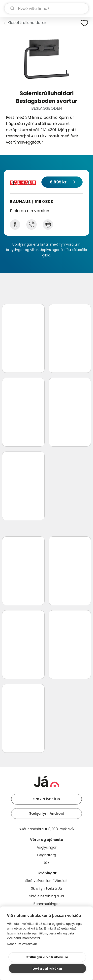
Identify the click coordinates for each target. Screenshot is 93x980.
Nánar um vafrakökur (22, 944)
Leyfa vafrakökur (47, 968)
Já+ (46, 863)
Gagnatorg (47, 855)
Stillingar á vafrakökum (47, 957)
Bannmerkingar (47, 904)
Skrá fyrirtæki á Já (46, 888)
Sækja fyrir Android (47, 813)
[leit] (46, 8)
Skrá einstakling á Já (47, 896)
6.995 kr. (59, 182)
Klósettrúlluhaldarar (27, 23)
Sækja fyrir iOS (47, 799)
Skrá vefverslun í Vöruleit (46, 881)
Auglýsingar (47, 847)
